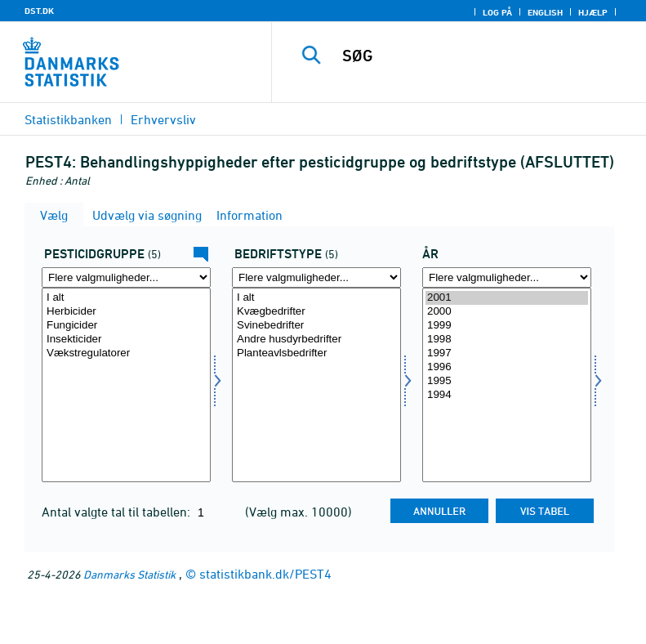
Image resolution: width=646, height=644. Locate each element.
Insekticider (126, 340)
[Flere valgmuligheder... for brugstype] (316, 277)
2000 (507, 312)
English (545, 12)
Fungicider (126, 326)
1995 (507, 381)
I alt (126, 298)
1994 (507, 395)
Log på (497, 12)
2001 (507, 298)
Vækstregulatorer (126, 353)
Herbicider (126, 312)
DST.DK (39, 11)
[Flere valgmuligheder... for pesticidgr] (126, 277)
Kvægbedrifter (316, 312)
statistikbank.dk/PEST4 (265, 574)
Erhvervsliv (163, 119)
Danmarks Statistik (129, 574)
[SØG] (483, 56)
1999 (507, 326)
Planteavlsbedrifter (316, 353)
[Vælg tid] (507, 385)
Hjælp (593, 12)
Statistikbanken (68, 119)
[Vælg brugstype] (316, 385)
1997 (507, 353)
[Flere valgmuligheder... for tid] (507, 277)
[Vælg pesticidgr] (126, 385)
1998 (507, 340)
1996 (507, 367)
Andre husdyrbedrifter (316, 340)
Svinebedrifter (316, 326)
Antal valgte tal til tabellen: (118, 512)
